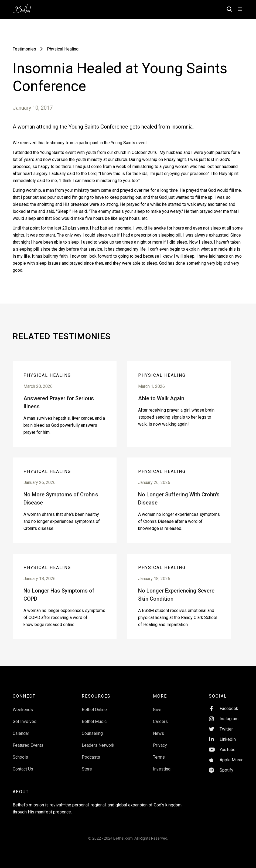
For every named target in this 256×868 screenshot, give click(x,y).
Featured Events (28, 745)
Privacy (160, 745)
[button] (238, 9)
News (158, 733)
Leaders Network (98, 745)
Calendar (21, 733)
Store (87, 769)
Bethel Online (94, 710)
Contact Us (23, 769)
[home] (25, 7)
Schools (20, 757)
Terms (159, 757)
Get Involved (25, 721)
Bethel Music (94, 721)
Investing (162, 769)
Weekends (23, 710)
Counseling (92, 733)
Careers (160, 721)
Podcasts (91, 757)
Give (157, 710)
